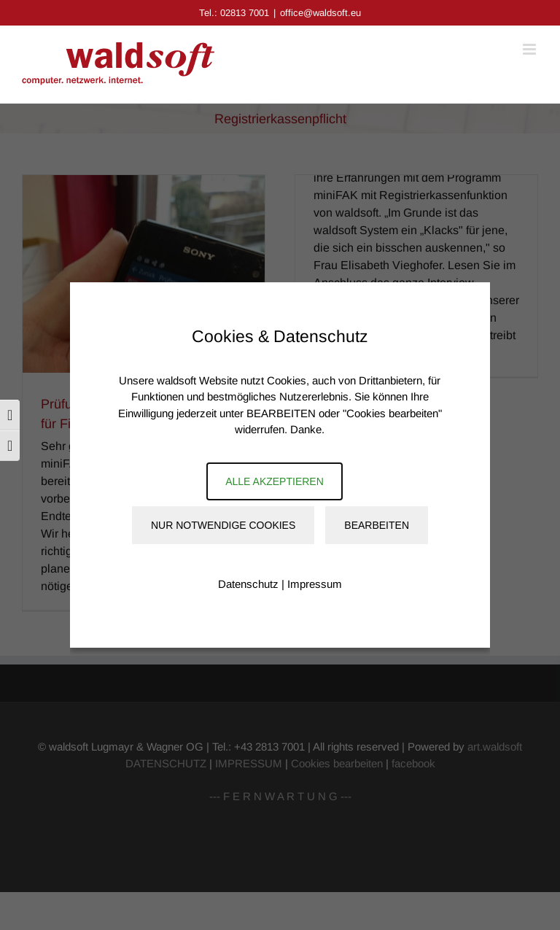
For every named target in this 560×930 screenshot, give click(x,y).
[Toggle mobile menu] (530, 49)
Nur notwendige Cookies (223, 525)
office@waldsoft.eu (320, 13)
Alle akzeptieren (275, 481)
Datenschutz (248, 584)
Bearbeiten (377, 525)
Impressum (315, 584)
